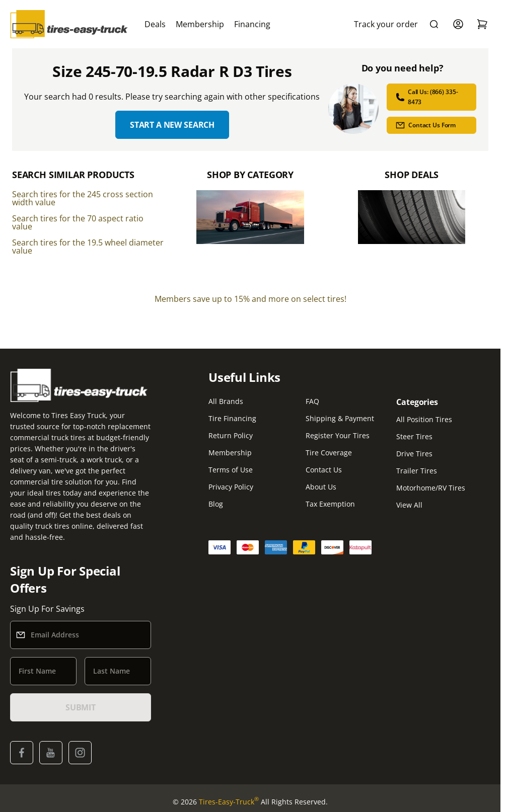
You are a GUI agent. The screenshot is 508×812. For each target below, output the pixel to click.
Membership (200, 24)
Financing (252, 24)
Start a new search (172, 125)
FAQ (312, 401)
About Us (321, 487)
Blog (216, 504)
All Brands (226, 401)
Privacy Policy (231, 487)
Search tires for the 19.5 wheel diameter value (88, 247)
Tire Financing (232, 418)
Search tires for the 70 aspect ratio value (78, 222)
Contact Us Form (425, 125)
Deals (155, 24)
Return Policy (231, 435)
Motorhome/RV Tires (431, 488)
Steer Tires (414, 436)
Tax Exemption (330, 504)
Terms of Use (231, 470)
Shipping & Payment (340, 418)
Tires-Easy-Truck (229, 802)
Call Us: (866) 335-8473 (426, 97)
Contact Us (324, 470)
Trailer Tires (417, 471)
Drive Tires (414, 454)
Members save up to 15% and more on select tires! (250, 299)
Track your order (386, 24)
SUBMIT (81, 707)
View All (409, 505)
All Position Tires (424, 419)
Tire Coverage (329, 453)
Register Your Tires (338, 435)
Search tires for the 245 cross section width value (83, 198)
